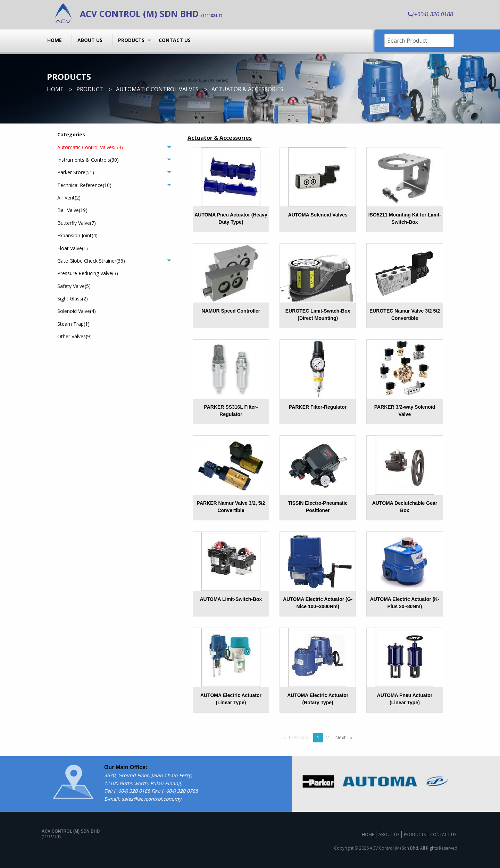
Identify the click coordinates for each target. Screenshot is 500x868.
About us (90, 40)
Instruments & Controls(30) (88, 160)
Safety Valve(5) (74, 286)
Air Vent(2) (69, 198)
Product (90, 89)
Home (55, 40)
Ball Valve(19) (72, 210)
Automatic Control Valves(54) (90, 147)
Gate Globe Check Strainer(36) (91, 261)
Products (131, 40)
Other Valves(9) (74, 336)
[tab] (114, 147)
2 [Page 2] (327, 737)
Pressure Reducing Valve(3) (88, 273)
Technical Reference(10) (84, 185)
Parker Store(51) (76, 172)
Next (345, 737)
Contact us (175, 40)
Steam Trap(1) (73, 324)
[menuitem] (57, 40)
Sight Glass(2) (73, 299)
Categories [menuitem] (71, 134)
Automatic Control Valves (157, 89)
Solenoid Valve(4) (77, 311)
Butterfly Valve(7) (77, 223)
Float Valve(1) (73, 248)
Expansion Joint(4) (77, 235)
